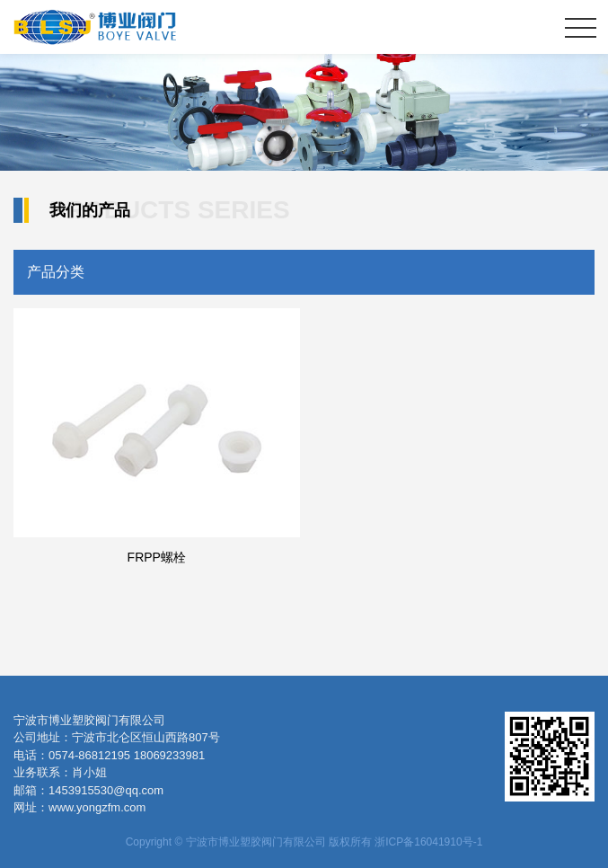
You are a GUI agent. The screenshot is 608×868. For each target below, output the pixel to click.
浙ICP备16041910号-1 (428, 842)
